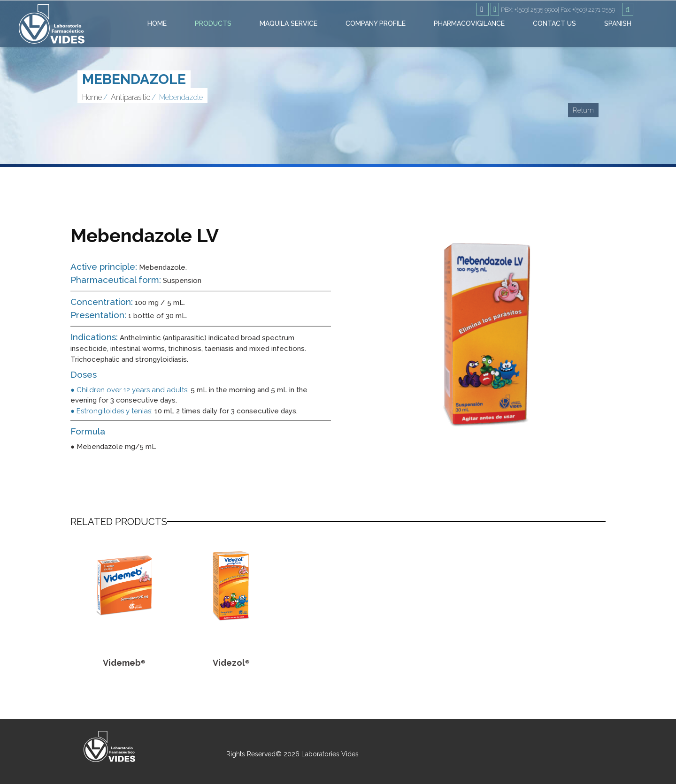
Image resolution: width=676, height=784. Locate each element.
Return (583, 110)
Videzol (231, 663)
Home (157, 23)
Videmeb (124, 663)
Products (213, 23)
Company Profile (376, 23)
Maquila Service (288, 23)
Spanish (618, 23)
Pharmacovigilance (469, 23)
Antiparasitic (131, 97)
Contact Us (554, 23)
